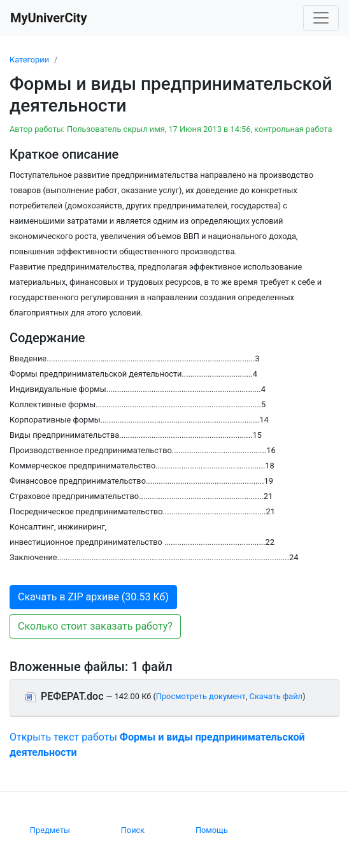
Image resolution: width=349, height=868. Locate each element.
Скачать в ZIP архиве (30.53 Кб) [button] (93, 597)
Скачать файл (276, 696)
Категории (29, 60)
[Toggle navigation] (321, 18)
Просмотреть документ (201, 696)
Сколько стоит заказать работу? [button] (95, 626)
